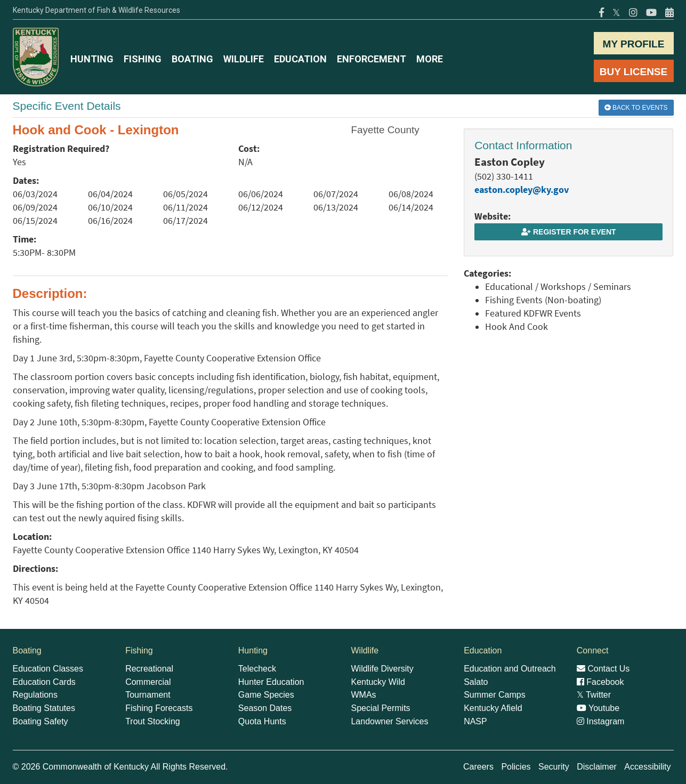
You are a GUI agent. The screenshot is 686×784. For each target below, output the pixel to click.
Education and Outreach (510, 669)
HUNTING (92, 59)
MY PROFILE (634, 44)
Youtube (598, 708)
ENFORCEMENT (372, 59)
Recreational (149, 669)
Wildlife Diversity (382, 669)
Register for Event (568, 232)
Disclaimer (597, 767)
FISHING (143, 59)
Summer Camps (495, 695)
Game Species (266, 695)
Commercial (148, 682)
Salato (476, 682)
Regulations (35, 695)
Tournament (148, 695)
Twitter (594, 695)
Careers (478, 767)
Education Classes (48, 669)
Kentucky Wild (378, 682)
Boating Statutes (44, 708)
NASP (475, 721)
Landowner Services (389, 721)
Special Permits (380, 708)
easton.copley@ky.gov (522, 190)
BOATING (192, 59)
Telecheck (257, 669)
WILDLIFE (244, 59)
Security (554, 767)
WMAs (363, 695)
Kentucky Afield (493, 708)
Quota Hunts (262, 721)
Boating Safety (41, 721)
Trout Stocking (153, 721)
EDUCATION (300, 59)
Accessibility (647, 767)
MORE (430, 59)
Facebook (600, 682)
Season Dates (265, 708)
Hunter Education (271, 682)
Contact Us (603, 669)
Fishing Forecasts (159, 708)
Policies (516, 767)
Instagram (601, 721)
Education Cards (44, 682)
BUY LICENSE (633, 72)
